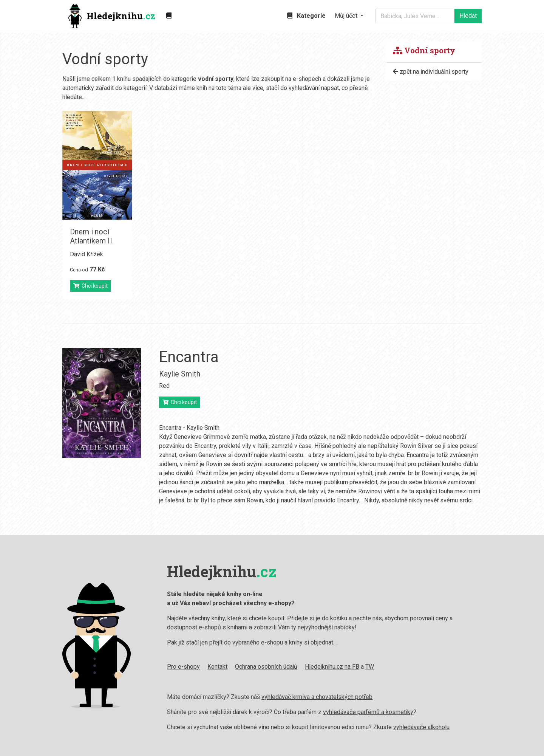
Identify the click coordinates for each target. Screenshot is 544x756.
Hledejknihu (112, 16)
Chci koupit (90, 286)
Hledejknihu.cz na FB (332, 667)
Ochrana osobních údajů (266, 667)
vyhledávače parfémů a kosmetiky (368, 712)
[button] (349, 16)
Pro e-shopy (183, 667)
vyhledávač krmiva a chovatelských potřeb (317, 697)
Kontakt (217, 667)
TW (370, 667)
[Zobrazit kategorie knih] (169, 16)
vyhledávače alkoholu (421, 727)
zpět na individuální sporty (431, 72)
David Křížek (87, 254)
